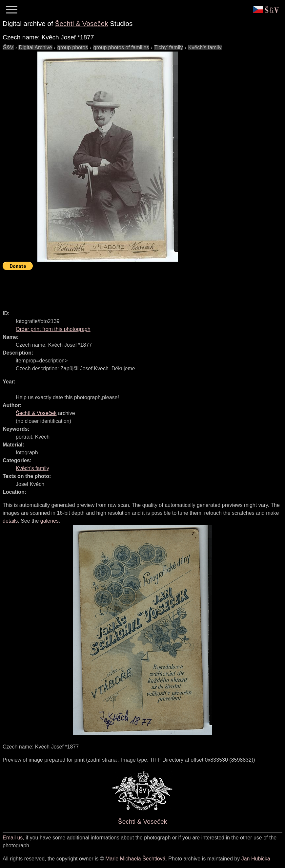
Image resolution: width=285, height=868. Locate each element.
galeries (50, 521)
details (10, 521)
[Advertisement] (122, 287)
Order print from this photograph (53, 329)
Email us (13, 838)
